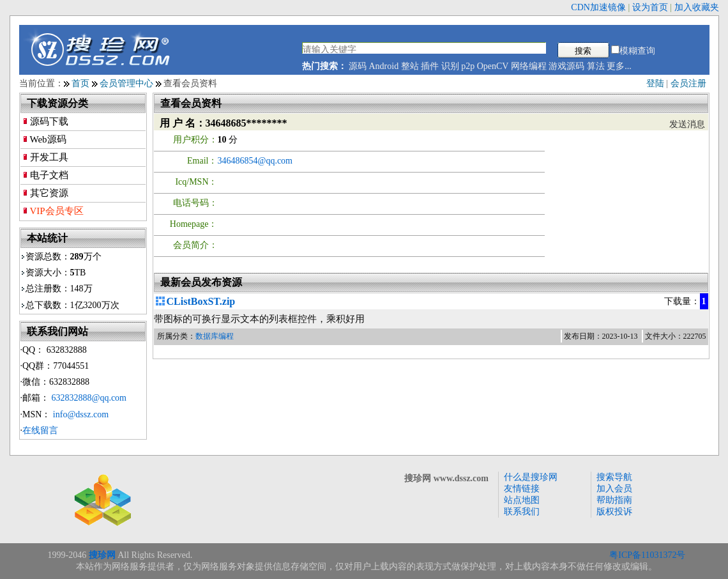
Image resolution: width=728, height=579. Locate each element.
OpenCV (493, 66)
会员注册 (688, 83)
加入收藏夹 (697, 7)
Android (384, 66)
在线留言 (40, 430)
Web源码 (48, 139)
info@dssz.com (81, 414)
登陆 (655, 83)
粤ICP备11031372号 (647, 555)
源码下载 (49, 121)
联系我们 (522, 512)
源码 (358, 66)
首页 (80, 83)
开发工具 (49, 157)
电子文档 (49, 175)
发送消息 (687, 124)
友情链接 (522, 489)
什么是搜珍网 (531, 477)
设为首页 (650, 7)
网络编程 (529, 66)
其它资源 (49, 193)
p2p (468, 66)
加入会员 (614, 489)
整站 (410, 66)
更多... (619, 66)
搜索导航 (614, 477)
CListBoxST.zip (201, 301)
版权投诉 (614, 512)
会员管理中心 (126, 83)
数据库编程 (215, 336)
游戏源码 (566, 66)
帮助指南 (614, 500)
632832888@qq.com (89, 398)
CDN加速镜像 (598, 7)
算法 (596, 66)
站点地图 (522, 500)
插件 (430, 66)
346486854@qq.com (255, 161)
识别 (450, 66)
